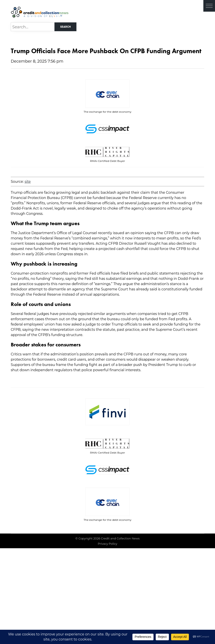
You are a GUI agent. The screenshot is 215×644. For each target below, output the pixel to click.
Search (65, 27)
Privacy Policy (107, 544)
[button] (209, 6)
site (28, 182)
